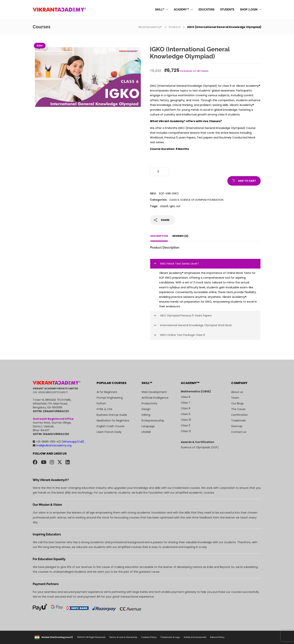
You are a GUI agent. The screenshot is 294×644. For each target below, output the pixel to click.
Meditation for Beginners (113, 421)
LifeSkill (146, 432)
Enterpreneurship (153, 421)
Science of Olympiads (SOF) (200, 447)
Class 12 (186, 431)
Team (235, 398)
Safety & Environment (195, 637)
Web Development (154, 392)
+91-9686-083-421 (58, 442)
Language (148, 426)
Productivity (149, 403)
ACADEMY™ (181, 10)
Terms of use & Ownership (123, 637)
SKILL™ (160, 10)
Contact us (239, 432)
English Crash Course (111, 426)
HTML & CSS (104, 409)
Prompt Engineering (110, 398)
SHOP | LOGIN (249, 10)
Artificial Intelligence (155, 398)
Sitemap (237, 426)
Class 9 (186, 414)
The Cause (238, 409)
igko (172, 206)
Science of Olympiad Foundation (202, 200)
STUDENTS (227, 10)
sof (178, 206)
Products (175, 27)
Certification (240, 415)
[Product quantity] (159, 172)
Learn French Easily (109, 432)
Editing (146, 415)
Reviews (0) (180, 236)
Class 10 (186, 420)
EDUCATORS (207, 10)
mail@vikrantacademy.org (52, 445)
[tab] (205, 264)
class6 (164, 206)
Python (101, 403)
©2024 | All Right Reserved (91, 637)
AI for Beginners (107, 392)
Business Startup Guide (112, 415)
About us (237, 392)
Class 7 (186, 403)
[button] (205, 264)
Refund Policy (217, 637)
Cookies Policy (149, 637)
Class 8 (186, 408)
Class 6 (174, 200)
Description (159, 236)
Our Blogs (237, 403)
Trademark (238, 421)
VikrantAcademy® (150, 27)
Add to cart (247, 181)
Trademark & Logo (170, 637)
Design (146, 409)
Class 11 (185, 425)
